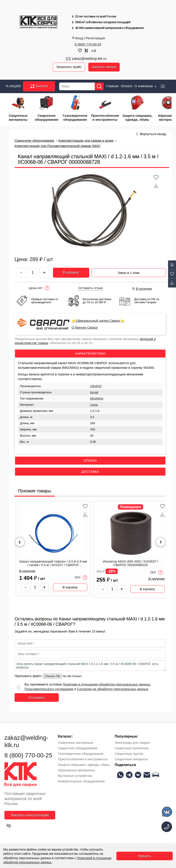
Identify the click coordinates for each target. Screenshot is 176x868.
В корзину (71, 273)
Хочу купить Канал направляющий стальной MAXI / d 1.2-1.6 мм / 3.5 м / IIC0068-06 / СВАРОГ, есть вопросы (90, 666)
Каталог (39, 87)
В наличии (142, 289)
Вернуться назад (153, 134)
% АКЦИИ (13, 86)
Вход (77, 38)
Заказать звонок (105, 67)
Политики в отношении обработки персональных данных (106, 684)
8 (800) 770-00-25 (88, 44)
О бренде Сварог (85, 328)
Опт (81, 578)
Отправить (37, 698)
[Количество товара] (35, 587)
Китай (94, 393)
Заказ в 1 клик (129, 272)
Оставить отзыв (91, 288)
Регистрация (95, 38)
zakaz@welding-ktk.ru (89, 59)
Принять (145, 856)
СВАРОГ (96, 386)
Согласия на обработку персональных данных (113, 689)
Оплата (127, 86)
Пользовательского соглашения (49, 689)
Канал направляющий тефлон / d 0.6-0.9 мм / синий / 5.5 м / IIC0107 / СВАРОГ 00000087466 (53, 563)
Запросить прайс (69, 67)
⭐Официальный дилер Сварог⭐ (98, 321)
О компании (146, 86)
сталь (94, 405)
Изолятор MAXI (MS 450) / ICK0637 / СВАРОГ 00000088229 (131, 563)
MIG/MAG (97, 399)
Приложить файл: (29, 676)
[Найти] (100, 86)
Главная (112, 86)
